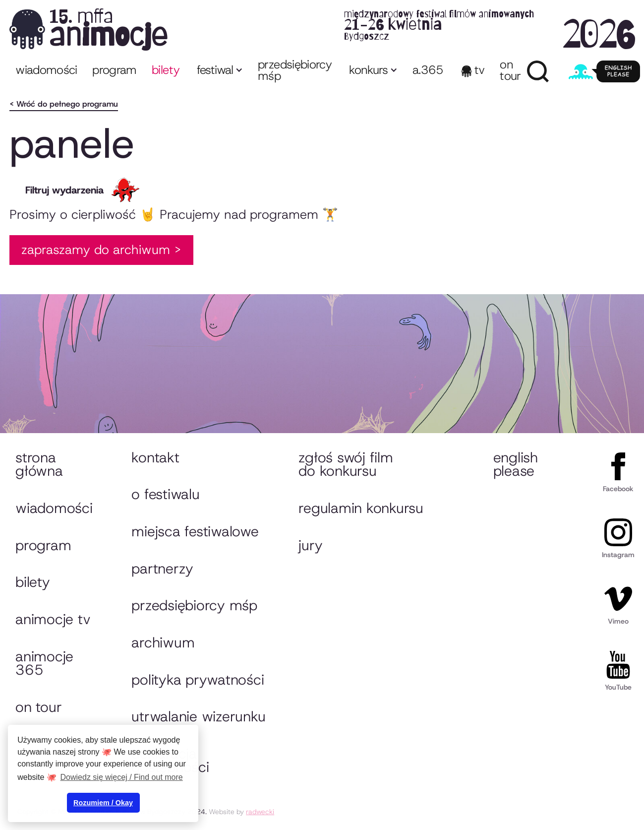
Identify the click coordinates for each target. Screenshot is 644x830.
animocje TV (53, 619)
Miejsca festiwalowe (195, 531)
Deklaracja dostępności (170, 761)
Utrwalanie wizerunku (198, 716)
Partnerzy (162, 569)
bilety (166, 70)
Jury (310, 545)
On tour (38, 707)
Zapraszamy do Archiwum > (101, 250)
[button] (219, 71)
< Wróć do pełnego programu (64, 104)
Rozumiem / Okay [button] (103, 803)
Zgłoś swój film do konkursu (346, 464)
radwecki (260, 812)
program (115, 70)
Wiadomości (46, 70)
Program (43, 545)
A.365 (428, 70)
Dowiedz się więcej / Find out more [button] (122, 777)
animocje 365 (44, 663)
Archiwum (163, 642)
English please (516, 464)
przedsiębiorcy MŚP (295, 70)
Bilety (32, 582)
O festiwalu (165, 494)
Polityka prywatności (198, 680)
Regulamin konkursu (361, 508)
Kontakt (155, 457)
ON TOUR (510, 70)
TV (480, 70)
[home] (322, 29)
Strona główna (39, 464)
